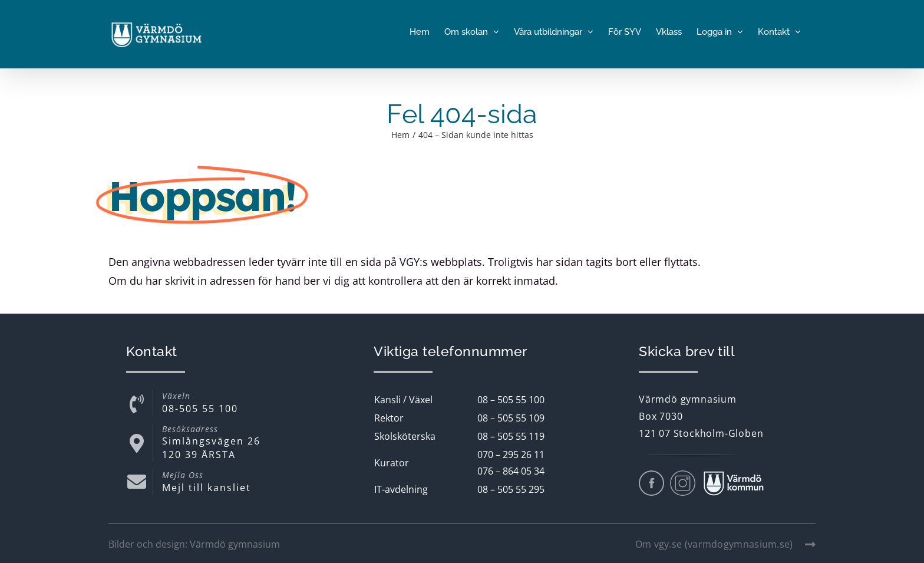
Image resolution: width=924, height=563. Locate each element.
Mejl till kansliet (207, 488)
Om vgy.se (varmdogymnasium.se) (725, 544)
